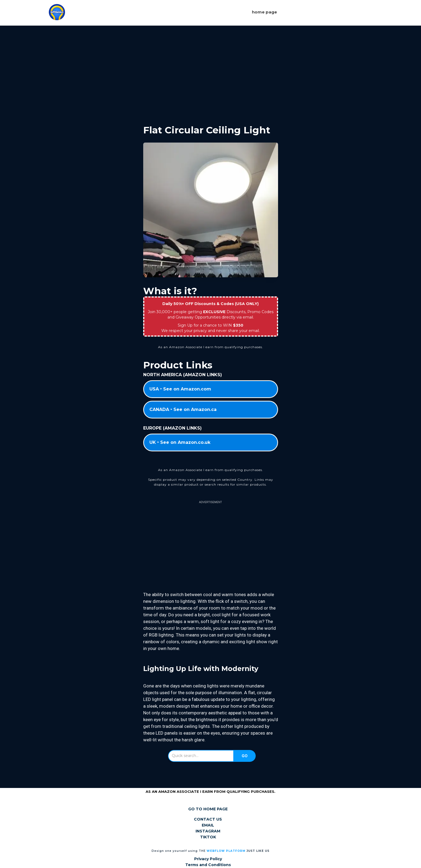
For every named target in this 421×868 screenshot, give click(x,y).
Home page (264, 12)
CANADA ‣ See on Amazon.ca (183, 409)
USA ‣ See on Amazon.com (180, 389)
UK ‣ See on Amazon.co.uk (180, 442)
